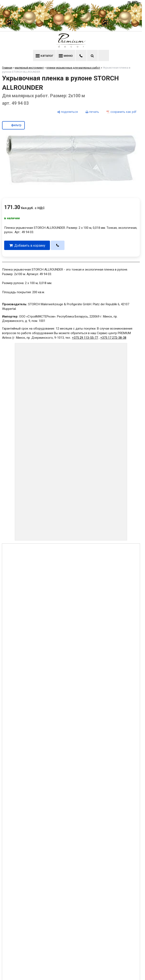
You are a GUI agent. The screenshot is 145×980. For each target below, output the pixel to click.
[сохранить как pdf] (121, 112)
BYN (137, 2)
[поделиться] (67, 112)
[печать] (92, 112)
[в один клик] (58, 245)
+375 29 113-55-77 (85, 338)
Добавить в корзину (30, 245)
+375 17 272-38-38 (113, 338)
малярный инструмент (29, 68)
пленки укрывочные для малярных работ (73, 68)
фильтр (13, 125)
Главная (7, 68)
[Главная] (71, 46)
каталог (44, 55)
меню (66, 55)
